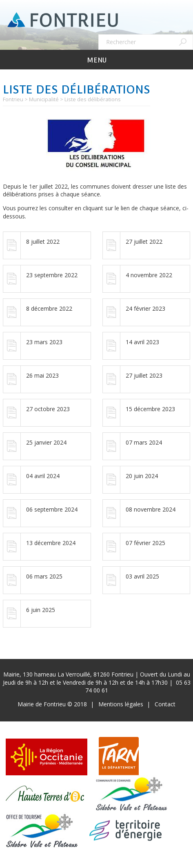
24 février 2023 (145, 308)
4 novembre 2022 (149, 275)
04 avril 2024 (43, 476)
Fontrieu (13, 99)
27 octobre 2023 (48, 409)
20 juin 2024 (142, 476)
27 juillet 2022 (144, 241)
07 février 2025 (145, 543)
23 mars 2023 (44, 342)
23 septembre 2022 (52, 275)
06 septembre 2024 (52, 509)
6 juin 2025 (41, 610)
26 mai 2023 (42, 375)
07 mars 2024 (144, 442)
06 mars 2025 (44, 576)
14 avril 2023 (142, 342)
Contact (165, 704)
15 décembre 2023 (150, 409)
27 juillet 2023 (144, 375)
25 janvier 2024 (46, 442)
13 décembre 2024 (51, 543)
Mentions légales (121, 704)
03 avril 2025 (142, 576)
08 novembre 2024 (151, 509)
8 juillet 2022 (43, 241)
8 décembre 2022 (49, 308)
